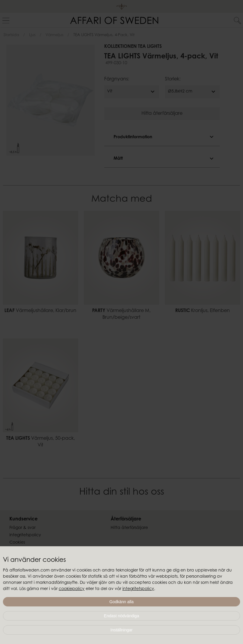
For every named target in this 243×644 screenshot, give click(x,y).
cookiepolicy (72, 589)
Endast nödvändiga (122, 616)
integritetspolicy (138, 589)
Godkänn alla (122, 602)
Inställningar (122, 630)
